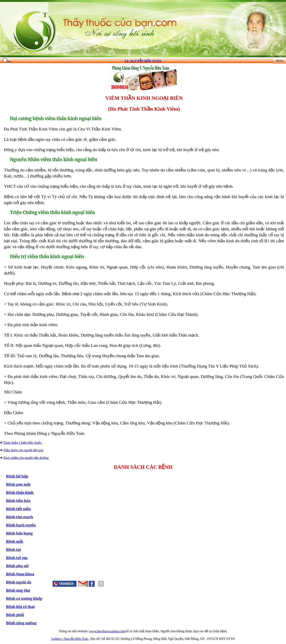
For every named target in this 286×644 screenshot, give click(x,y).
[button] (92, 584)
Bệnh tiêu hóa (18, 501)
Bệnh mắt (14, 541)
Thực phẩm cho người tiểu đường (26, 458)
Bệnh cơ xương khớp (24, 599)
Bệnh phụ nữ (17, 566)
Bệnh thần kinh (20, 493)
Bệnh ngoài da (19, 582)
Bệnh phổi (15, 615)
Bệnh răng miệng (21, 623)
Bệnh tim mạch (19, 517)
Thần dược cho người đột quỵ (23, 450)
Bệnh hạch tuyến (21, 525)
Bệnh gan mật (18, 484)
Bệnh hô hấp (17, 476)
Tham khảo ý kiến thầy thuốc (23, 443)
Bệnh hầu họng (19, 533)
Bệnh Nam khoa (20, 574)
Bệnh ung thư (18, 590)
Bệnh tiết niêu (18, 509)
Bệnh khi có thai (20, 607)
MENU (280, 61)
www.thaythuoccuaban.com (107, 631)
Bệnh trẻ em (17, 558)
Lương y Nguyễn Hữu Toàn (70, 639)
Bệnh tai (13, 550)
